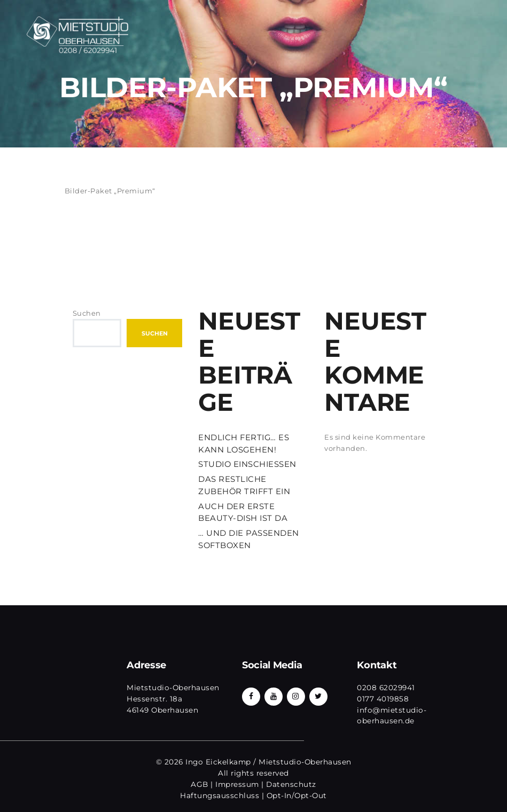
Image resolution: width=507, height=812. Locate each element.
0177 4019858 (383, 699)
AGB (200, 784)
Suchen (87, 313)
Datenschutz (291, 784)
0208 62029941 (386, 688)
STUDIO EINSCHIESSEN (247, 464)
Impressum (237, 784)
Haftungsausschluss (220, 795)
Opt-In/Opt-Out (297, 795)
